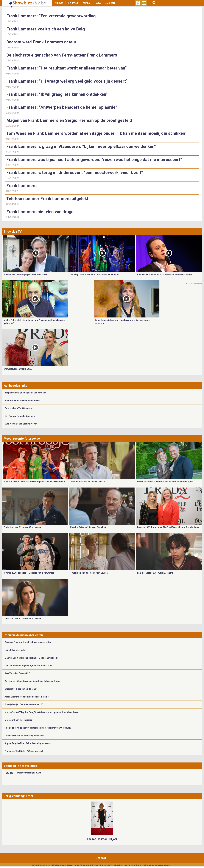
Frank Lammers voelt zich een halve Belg (46, 29)
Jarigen (110, 3)
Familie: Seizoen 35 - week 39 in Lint (88, 482)
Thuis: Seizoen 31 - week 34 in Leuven (89, 573)
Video (86, 3)
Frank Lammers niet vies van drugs (40, 212)
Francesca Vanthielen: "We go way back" (24, 751)
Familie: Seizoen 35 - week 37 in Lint (155, 573)
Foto (98, 3)
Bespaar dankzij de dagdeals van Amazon (25, 393)
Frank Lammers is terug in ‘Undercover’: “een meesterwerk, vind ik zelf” (75, 173)
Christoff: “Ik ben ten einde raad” (21, 689)
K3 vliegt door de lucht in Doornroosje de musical (95, 275)
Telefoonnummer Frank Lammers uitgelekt (47, 199)
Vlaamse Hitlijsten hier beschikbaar (22, 401)
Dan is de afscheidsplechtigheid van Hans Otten (28, 666)
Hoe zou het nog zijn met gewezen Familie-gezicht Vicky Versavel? (38, 728)
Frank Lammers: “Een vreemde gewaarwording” (52, 16)
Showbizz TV (13, 232)
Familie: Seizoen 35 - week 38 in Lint (88, 527)
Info (76, 865)
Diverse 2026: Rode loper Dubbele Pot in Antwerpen (29, 573)
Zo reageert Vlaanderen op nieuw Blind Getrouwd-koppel (33, 681)
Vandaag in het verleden (20, 766)
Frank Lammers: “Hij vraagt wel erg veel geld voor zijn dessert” (67, 81)
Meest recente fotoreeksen (23, 439)
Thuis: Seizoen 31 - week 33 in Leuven (22, 619)
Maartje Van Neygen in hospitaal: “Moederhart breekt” (31, 658)
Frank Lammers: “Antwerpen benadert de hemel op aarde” (62, 107)
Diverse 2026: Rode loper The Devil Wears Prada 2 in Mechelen (168, 527)
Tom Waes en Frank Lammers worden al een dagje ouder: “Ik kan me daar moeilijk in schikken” (96, 133)
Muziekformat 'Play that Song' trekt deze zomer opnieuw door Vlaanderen (41, 712)
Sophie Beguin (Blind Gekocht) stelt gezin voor (28, 743)
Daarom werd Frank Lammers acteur (41, 42)
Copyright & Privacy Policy (93, 865)
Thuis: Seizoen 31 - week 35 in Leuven (22, 527)
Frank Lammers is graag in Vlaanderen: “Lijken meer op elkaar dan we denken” (81, 146)
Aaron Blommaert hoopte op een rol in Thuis (27, 697)
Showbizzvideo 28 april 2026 (18, 369)
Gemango (165, 865)
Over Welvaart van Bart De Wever (21, 424)
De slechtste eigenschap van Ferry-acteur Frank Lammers (62, 55)
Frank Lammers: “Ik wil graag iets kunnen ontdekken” (57, 94)
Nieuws (59, 3)
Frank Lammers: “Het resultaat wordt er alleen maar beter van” (66, 68)
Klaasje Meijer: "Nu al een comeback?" (24, 704)
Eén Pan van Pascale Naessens (20, 416)
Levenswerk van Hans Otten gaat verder (24, 736)
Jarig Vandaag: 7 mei (18, 796)
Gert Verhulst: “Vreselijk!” (17, 673)
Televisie (73, 3)
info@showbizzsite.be (119, 865)
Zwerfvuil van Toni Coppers (18, 408)
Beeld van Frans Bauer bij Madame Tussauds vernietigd (165, 275)
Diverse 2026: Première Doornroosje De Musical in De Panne (34, 482)
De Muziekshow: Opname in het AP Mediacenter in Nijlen (165, 482)
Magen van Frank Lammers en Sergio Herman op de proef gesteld (69, 120)
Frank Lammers (21, 186)
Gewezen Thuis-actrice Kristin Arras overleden (28, 642)
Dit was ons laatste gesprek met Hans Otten (26, 275)
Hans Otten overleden (15, 650)
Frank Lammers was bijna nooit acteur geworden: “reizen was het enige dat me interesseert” (94, 160)
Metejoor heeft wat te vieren (18, 720)
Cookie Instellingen (142, 865)
